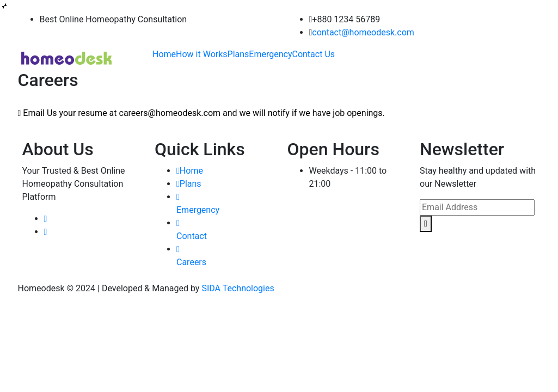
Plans (238, 54)
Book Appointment (510, 58)
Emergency (270, 54)
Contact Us (313, 54)
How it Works (202, 54)
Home (164, 54)
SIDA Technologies (238, 288)
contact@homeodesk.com (363, 32)
